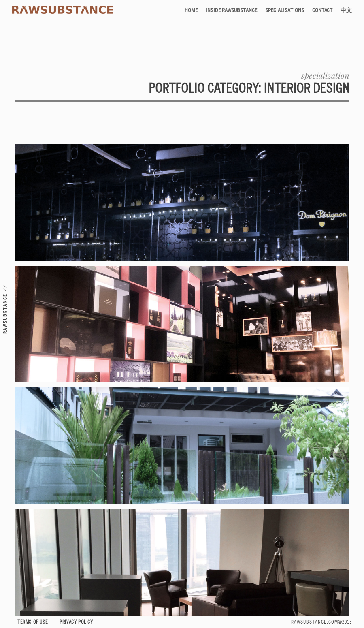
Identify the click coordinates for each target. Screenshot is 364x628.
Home (191, 10)
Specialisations (285, 10)
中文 (346, 10)
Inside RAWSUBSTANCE (231, 10)
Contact (322, 10)
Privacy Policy (76, 622)
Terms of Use (33, 622)
